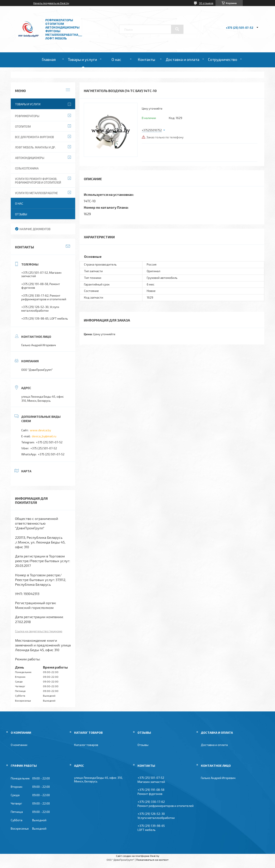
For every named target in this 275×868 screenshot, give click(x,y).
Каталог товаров (86, 745)
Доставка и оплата (183, 59)
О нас (116, 59)
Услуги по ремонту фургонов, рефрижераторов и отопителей (38, 181)
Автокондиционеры (30, 158)
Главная (49, 59)
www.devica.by (40, 430)
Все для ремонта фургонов (34, 137)
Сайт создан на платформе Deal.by (138, 856)
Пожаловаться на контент (152, 860)
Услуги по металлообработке (36, 193)
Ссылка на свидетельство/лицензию (39, 631)
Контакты (146, 59)
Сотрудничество (223, 59)
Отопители (23, 127)
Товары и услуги (82, 59)
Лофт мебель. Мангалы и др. (35, 147)
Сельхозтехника (27, 168)
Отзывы (21, 214)
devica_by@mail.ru (44, 436)
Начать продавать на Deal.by (51, 3)
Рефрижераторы (27, 116)
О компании (19, 745)
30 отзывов (206, 3)
